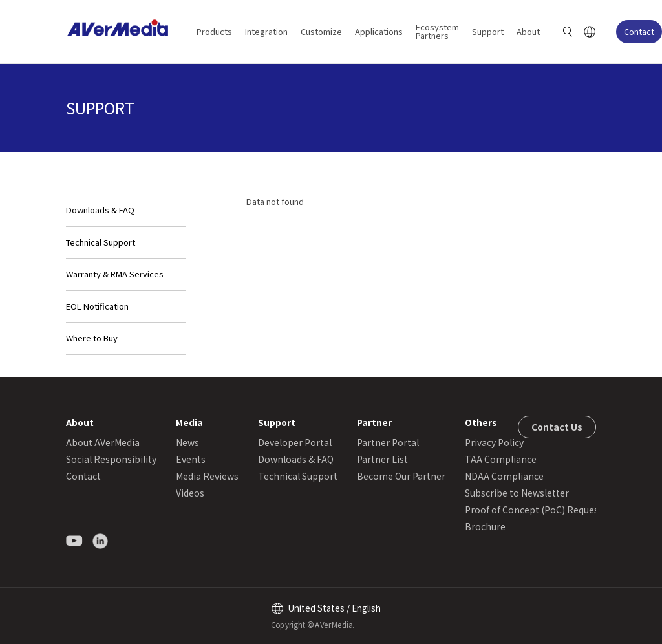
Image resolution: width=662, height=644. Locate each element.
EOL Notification (97, 306)
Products (214, 31)
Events (191, 459)
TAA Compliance (501, 459)
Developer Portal (295, 442)
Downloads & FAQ (100, 210)
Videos (190, 493)
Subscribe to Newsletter (517, 493)
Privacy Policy (494, 442)
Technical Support (101, 242)
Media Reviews (207, 476)
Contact (639, 31)
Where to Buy (92, 338)
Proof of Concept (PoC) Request (534, 510)
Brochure (485, 526)
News (187, 442)
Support (488, 31)
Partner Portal (388, 442)
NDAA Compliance (504, 476)
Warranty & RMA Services (115, 274)
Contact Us (557, 427)
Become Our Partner (401, 476)
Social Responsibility (111, 459)
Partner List (382, 459)
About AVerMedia (103, 442)
